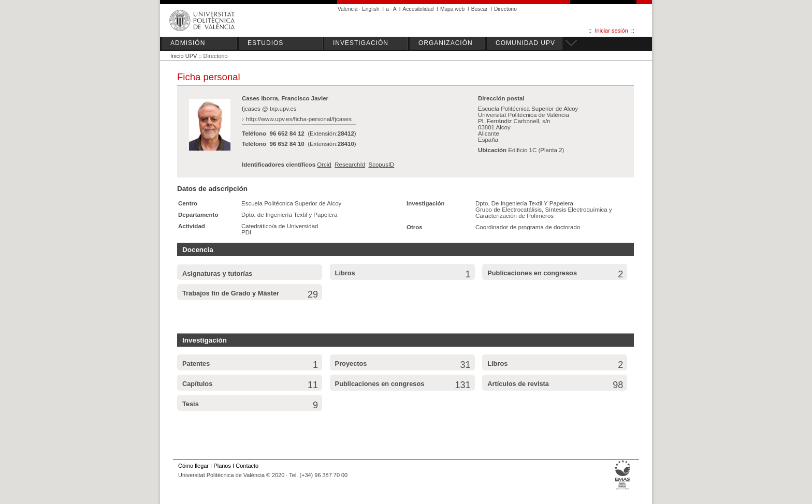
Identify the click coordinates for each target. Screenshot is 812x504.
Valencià (348, 9)
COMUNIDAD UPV (525, 43)
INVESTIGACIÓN (361, 43)
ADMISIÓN (188, 43)
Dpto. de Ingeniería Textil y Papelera (289, 215)
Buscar (480, 9)
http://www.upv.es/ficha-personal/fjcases (299, 119)
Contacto (247, 466)
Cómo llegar (193, 466)
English (371, 9)
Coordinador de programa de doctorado (528, 227)
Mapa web (452, 9)
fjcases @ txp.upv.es (269, 109)
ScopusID (381, 165)
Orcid (324, 165)
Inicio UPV (184, 56)
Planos (222, 466)
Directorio (505, 9)
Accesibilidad (418, 9)
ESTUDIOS (265, 43)
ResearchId (350, 165)
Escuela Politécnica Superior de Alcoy (291, 203)
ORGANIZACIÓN (446, 43)
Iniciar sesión (612, 31)
